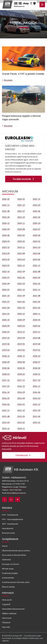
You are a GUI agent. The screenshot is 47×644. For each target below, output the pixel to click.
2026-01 (21, 199)
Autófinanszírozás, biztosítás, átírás (16, 582)
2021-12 (21, 289)
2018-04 (36, 368)
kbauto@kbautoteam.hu (16, 493)
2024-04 (36, 235)
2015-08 (6, 416)
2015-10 (21, 410)
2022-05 (36, 277)
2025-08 (6, 211)
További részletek (24, 179)
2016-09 (21, 392)
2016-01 (21, 404)
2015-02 (21, 422)
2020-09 (21, 320)
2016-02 (6, 404)
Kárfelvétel (6, 560)
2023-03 (21, 259)
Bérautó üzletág (8, 587)
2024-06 (6, 235)
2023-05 (6, 259)
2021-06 (21, 302)
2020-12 (21, 314)
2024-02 (21, 241)
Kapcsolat (6, 627)
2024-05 (21, 235)
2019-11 (36, 332)
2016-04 (21, 398)
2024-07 (36, 229)
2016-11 (36, 386)
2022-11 (36, 265)
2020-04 (6, 326)
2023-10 (36, 247)
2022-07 (6, 277)
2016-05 (6, 398)
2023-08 (21, 253)
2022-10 (6, 271)
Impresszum (7, 618)
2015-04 (36, 416)
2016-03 (36, 398)
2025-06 (36, 211)
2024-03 (6, 241)
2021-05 (36, 302)
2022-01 (6, 289)
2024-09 (6, 229)
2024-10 (36, 223)
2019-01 (36, 350)
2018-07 (36, 362)
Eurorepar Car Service (11, 564)
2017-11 (21, 380)
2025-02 (36, 217)
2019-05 (21, 344)
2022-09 (21, 271)
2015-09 (36, 410)
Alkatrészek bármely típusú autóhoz (16, 550)
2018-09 (6, 362)
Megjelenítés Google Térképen (14, 487)
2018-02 (21, 374)
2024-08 (21, 229)
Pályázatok (6, 622)
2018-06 (6, 368)
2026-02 (6, 199)
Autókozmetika (8, 578)
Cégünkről (6, 604)
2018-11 (21, 356)
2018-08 (21, 362)
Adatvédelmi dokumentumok (13, 609)
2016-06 (36, 392)
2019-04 (36, 344)
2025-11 (6, 205)
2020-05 (36, 320)
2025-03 (21, 217)
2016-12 (21, 386)
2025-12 (36, 199)
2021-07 (6, 302)
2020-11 (36, 314)
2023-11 (21, 247)
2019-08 (36, 338)
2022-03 (21, 283)
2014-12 (6, 428)
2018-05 (21, 368)
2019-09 (21, 338)
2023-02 (36, 259)
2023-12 (6, 247)
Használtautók (8, 528)
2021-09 (21, 296)
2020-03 (21, 326)
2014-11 (21, 428)
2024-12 (6, 223)
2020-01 (6, 332)
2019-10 (6, 338)
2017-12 (6, 380)
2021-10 (6, 296)
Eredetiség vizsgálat (10, 573)
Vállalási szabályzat (9, 613)
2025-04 (6, 217)
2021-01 (6, 314)
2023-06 (36, 253)
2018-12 (6, 356)
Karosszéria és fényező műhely (14, 555)
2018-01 (36, 374)
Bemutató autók (8, 533)
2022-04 (6, 283)
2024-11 (21, 223)
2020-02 (36, 326)
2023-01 (6, 265)
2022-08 (36, 271)
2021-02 (36, 308)
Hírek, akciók (7, 600)
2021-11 (36, 289)
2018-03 (6, 374)
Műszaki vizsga (8, 569)
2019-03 (6, 350)
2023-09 (6, 253)
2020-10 (6, 320)
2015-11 (6, 410)
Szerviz (5, 546)
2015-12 (36, 404)
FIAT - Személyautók (10, 515)
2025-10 (21, 205)
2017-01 (6, 386)
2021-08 (36, 296)
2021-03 (21, 308)
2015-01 (36, 422)
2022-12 (21, 265)
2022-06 (21, 277)
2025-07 (21, 211)
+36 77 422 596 (15, 490)
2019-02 (21, 350)
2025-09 (36, 205)
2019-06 (6, 344)
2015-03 (6, 422)
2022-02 (36, 283)
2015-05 (21, 416)
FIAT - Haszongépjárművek (13, 519)
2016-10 (6, 392)
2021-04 (6, 308)
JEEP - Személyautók (10, 524)
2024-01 (36, 241)
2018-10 (36, 356)
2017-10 (36, 380)
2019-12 (21, 332)
